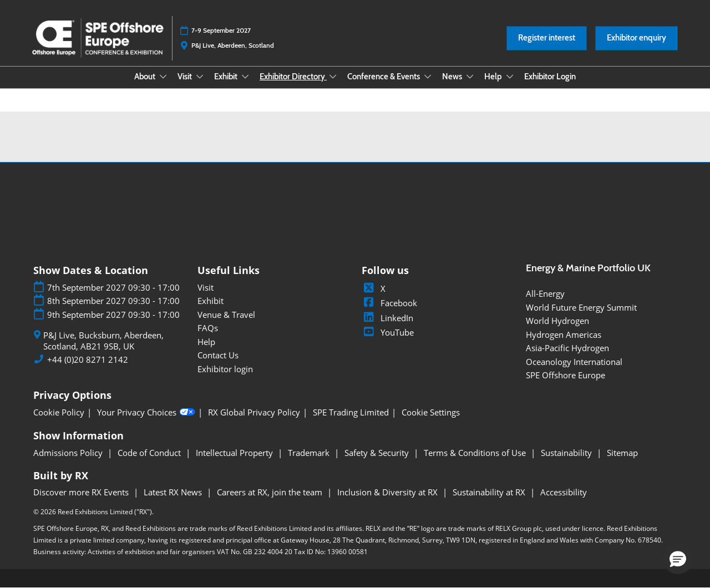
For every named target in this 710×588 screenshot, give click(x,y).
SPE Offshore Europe (566, 375)
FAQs (208, 328)
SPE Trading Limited (351, 412)
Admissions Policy (69, 453)
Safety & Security (378, 453)
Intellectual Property (235, 453)
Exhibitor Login (550, 77)
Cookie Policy (59, 412)
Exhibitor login (225, 369)
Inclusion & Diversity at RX (389, 492)
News (453, 77)
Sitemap (622, 453)
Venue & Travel (226, 315)
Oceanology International (574, 362)
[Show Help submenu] (510, 77)
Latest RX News (174, 492)
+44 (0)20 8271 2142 (88, 360)
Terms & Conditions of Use (476, 453)
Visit (186, 77)
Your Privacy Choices (146, 412)
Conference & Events (384, 77)
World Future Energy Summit (581, 307)
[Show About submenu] (163, 77)
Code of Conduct (150, 453)
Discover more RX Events (82, 492)
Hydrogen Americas (564, 334)
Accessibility (564, 492)
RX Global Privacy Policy (254, 412)
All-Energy (545, 293)
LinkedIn (387, 318)
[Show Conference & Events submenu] (428, 77)
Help (494, 77)
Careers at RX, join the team (271, 492)
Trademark (310, 453)
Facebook (389, 303)
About (146, 77)
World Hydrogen (557, 321)
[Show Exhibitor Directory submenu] (333, 77)
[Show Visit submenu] (200, 77)
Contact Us (218, 355)
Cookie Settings (431, 412)
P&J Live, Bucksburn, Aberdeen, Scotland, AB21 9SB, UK (103, 341)
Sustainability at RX (490, 492)
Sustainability (567, 453)
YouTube (388, 332)
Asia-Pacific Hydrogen (567, 348)
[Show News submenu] (470, 77)
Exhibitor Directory (293, 77)
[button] (547, 38)
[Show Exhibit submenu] (245, 77)
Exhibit (227, 77)
